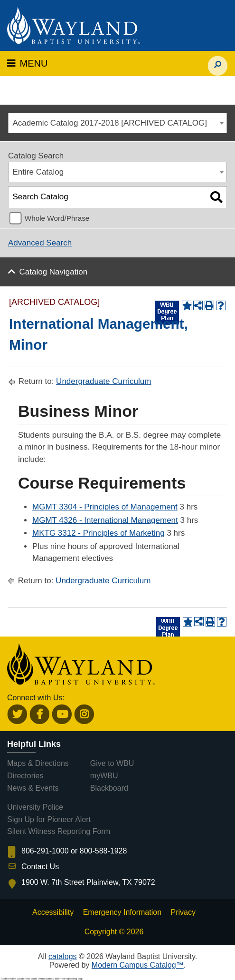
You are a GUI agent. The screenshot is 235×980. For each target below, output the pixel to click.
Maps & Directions (38, 763)
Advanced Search (40, 243)
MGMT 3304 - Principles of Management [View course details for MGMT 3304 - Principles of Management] (105, 507)
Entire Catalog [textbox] (38, 172)
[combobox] (117, 123)
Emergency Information (122, 912)
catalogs (63, 956)
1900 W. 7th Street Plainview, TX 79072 (88, 882)
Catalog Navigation (54, 272)
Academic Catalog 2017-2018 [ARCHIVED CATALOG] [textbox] (110, 123)
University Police (35, 807)
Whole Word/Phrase (57, 218)
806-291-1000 (45, 851)
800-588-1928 (103, 851)
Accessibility (53, 912)
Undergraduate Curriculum (103, 381)
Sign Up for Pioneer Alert (49, 819)
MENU (27, 63)
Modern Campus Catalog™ (138, 965)
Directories (25, 776)
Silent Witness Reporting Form (59, 831)
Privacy (183, 912)
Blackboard (109, 788)
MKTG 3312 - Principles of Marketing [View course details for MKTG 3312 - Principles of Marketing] (99, 533)
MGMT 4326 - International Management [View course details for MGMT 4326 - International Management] (105, 520)
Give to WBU (112, 763)
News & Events (33, 788)
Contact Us (40, 867)
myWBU (104, 776)
